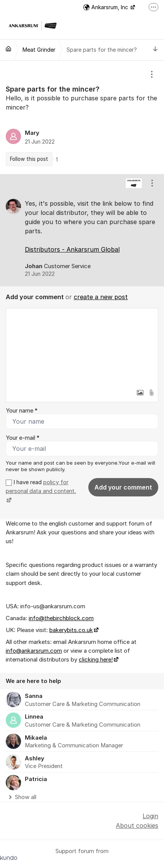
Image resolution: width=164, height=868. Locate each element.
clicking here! (96, 660)
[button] (140, 393)
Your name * (22, 411)
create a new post (101, 297)
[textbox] (82, 347)
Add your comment (123, 487)
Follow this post (29, 159)
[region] (82, 117)
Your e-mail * (23, 438)
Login (150, 816)
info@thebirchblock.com (61, 618)
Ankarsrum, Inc (106, 7)
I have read (41, 491)
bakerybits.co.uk (71, 630)
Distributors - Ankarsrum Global (72, 249)
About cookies (137, 825)
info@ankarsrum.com (34, 651)
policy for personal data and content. (41, 487)
